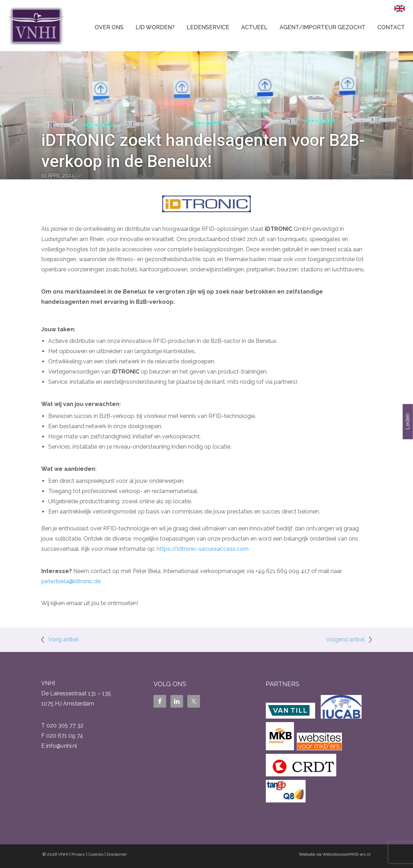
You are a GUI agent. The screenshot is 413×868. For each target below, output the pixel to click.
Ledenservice (208, 27)
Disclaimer (117, 854)
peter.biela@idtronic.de (71, 581)
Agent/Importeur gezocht (323, 27)
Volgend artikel (345, 639)
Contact (391, 27)
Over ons (109, 27)
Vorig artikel (63, 639)
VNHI (63, 854)
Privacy (78, 854)
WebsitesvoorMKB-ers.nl (346, 854)
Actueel (254, 27)
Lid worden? (155, 27)
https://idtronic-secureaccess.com (203, 549)
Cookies (96, 854)
